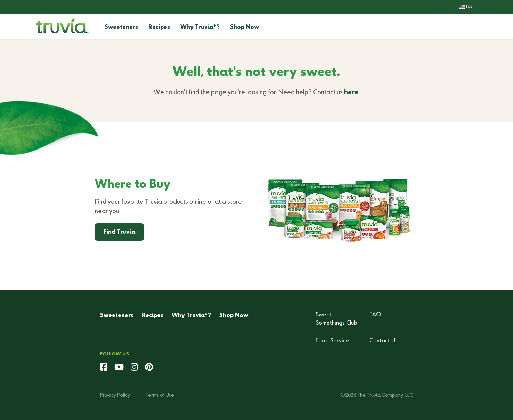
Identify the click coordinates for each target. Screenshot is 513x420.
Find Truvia (119, 232)
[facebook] (104, 368)
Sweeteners (121, 27)
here (351, 92)
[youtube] (119, 368)
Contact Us (384, 341)
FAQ (375, 315)
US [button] (466, 7)
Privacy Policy (115, 395)
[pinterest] (149, 368)
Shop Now (245, 27)
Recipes (159, 27)
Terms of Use (160, 395)
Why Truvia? (200, 27)
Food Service (332, 341)
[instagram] (134, 368)
